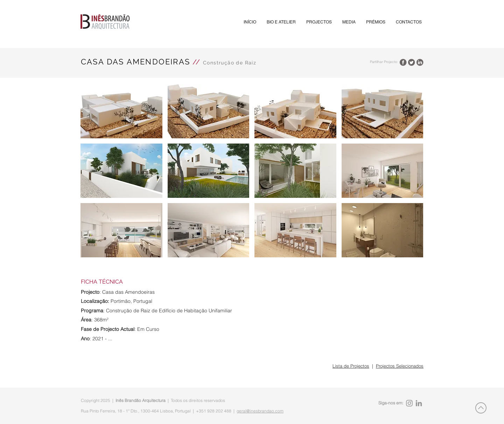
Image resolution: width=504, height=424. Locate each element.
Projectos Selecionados (400, 366)
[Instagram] (409, 403)
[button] (319, 22)
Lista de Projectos (351, 366)
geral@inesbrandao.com (260, 411)
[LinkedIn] (419, 403)
